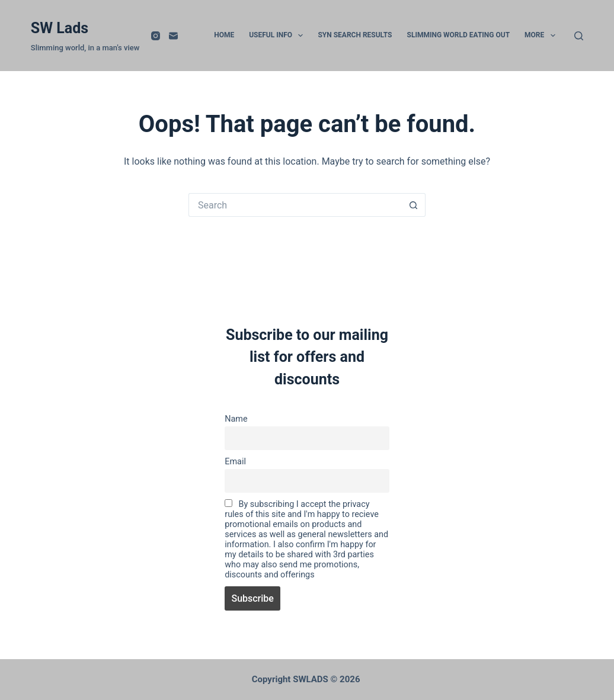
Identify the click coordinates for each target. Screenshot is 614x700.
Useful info (278, 36)
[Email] (173, 36)
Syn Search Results (355, 35)
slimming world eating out (459, 35)
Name (236, 419)
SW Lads (60, 28)
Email (235, 462)
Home (224, 35)
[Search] (579, 36)
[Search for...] (295, 205)
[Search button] (414, 205)
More (542, 36)
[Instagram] (156, 36)
